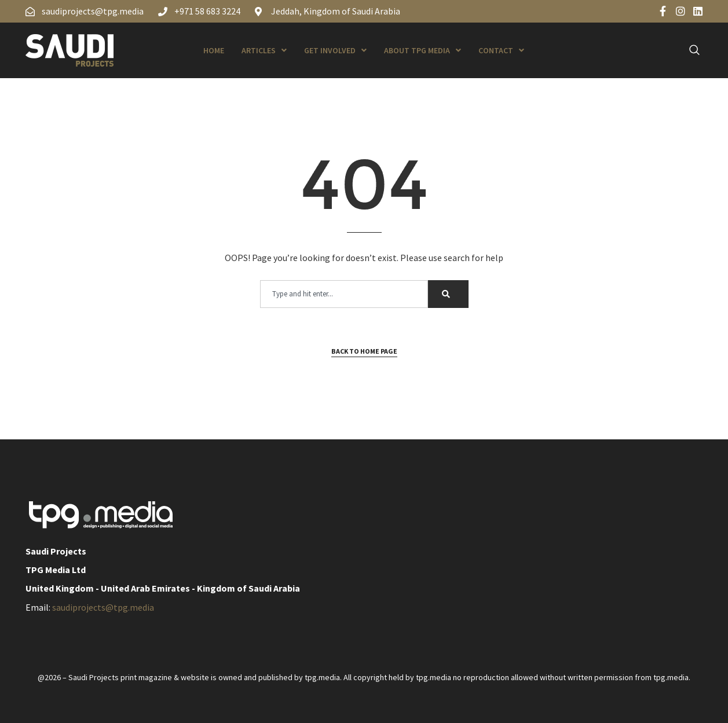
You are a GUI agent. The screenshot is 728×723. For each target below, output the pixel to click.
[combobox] (344, 294)
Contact (501, 50)
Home (214, 50)
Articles (264, 50)
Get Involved (335, 50)
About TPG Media (422, 50)
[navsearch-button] (688, 50)
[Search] (448, 294)
